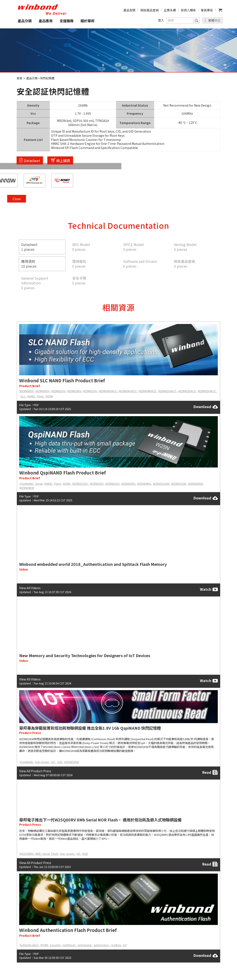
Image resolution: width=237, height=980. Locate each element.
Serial (39, 484)
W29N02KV (74, 391)
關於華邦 (88, 21)
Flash (40, 396)
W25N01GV (112, 484)
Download (206, 407)
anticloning (85, 945)
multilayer (69, 945)
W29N (49, 396)
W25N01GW (179, 484)
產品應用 (46, 21)
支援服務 (67, 21)
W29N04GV (42, 391)
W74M (44, 945)
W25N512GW (161, 484)
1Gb (60, 762)
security (55, 945)
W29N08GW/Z (108, 391)
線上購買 (63, 160)
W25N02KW (195, 484)
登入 (161, 20)
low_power (67, 854)
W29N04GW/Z (128, 391)
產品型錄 (129, 10)
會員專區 (207, 10)
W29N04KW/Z (147, 391)
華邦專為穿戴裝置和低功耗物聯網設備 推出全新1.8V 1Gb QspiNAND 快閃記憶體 (90, 728)
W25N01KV (97, 484)
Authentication (29, 945)
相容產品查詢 (149, 10)
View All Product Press (35, 771)
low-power (42, 762)
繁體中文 (214, 20)
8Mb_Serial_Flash (47, 854)
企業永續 (170, 10)
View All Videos (30, 588)
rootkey (116, 945)
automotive (101, 945)
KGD (85, 854)
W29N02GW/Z (167, 391)
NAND (31, 396)
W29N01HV (90, 391)
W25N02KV (128, 484)
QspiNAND (26, 484)
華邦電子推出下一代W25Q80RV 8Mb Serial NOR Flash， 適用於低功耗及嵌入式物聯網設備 (100, 820)
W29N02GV (58, 391)
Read (210, 772)
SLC (23, 396)
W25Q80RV (26, 854)
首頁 (19, 78)
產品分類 (25, 21)
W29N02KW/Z (187, 391)
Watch (209, 589)
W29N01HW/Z (207, 391)
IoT (53, 762)
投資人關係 (188, 10)
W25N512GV (80, 484)
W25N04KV (144, 484)
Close (215, 106)
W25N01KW (71, 762)
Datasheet (32, 160)
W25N (67, 484)
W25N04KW (27, 488)
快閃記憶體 (47, 78)
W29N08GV (26, 391)
